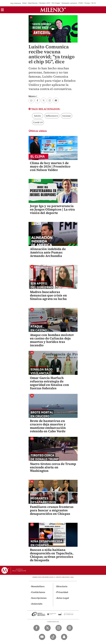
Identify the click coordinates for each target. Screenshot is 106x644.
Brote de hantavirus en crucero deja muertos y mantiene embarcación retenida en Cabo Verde (48, 426)
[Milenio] (53, 10)
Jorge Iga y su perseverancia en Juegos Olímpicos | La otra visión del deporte (52, 209)
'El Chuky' (96, 3)
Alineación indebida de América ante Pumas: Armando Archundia (48, 252)
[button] (2, 11)
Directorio (62, 586)
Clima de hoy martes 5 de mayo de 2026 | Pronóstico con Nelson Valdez (50, 166)
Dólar (25, 3)
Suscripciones (39, 598)
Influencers (52, 116)
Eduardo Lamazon (70, 3)
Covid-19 (38, 122)
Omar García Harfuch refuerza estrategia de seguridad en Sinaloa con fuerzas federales (49, 383)
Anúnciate (37, 604)
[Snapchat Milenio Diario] (64, 637)
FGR (81, 3)
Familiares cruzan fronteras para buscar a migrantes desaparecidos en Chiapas (52, 510)
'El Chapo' (56, 3)
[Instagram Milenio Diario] (59, 628)
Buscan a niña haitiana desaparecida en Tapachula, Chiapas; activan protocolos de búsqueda (52, 555)
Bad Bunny (33, 3)
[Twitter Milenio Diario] (48, 628)
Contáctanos (38, 592)
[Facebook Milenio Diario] (37, 628)
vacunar (67, 116)
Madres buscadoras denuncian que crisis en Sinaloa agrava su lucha (48, 295)
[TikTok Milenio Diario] (53, 637)
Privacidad (62, 592)
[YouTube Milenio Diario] (42, 637)
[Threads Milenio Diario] (70, 628)
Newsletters (38, 586)
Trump (87, 3)
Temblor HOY (45, 3)
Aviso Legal (63, 598)
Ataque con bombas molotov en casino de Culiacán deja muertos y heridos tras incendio (52, 340)
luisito (37, 116)
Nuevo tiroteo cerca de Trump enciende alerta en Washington (53, 467)
